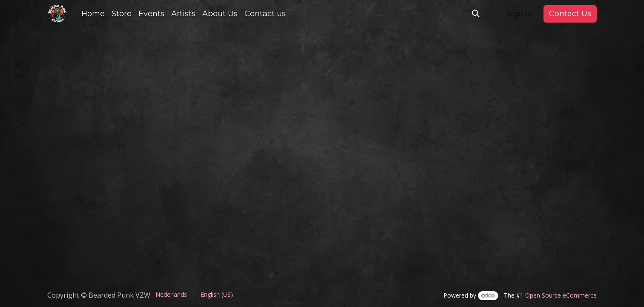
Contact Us (570, 14)
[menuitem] (93, 14)
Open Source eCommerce (561, 295)
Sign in (520, 14)
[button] (476, 14)
